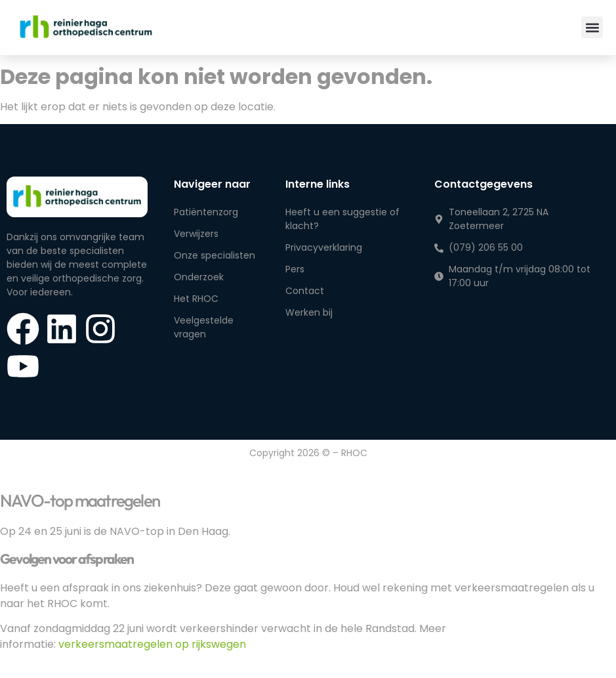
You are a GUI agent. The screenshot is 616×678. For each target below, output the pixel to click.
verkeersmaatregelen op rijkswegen (152, 644)
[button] (592, 27)
